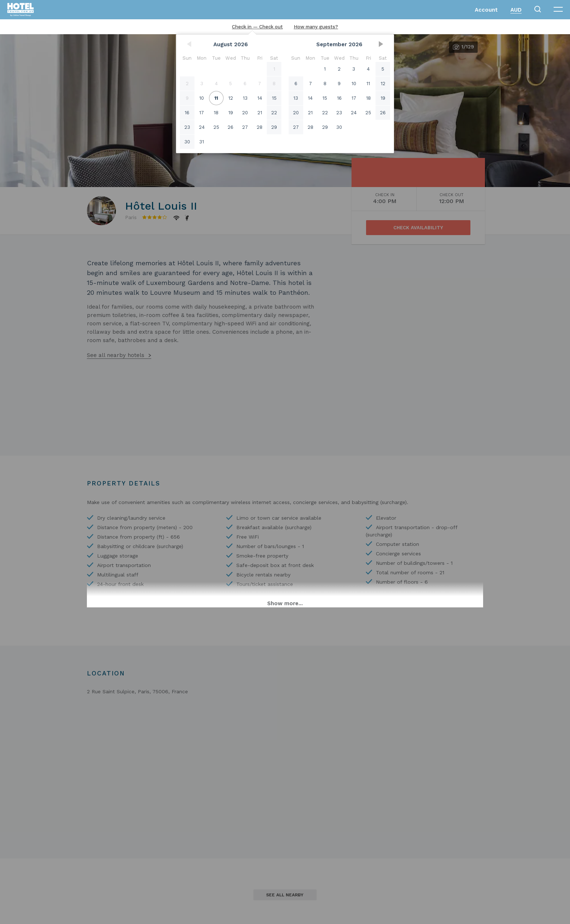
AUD (516, 10)
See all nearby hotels (116, 355)
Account (486, 10)
